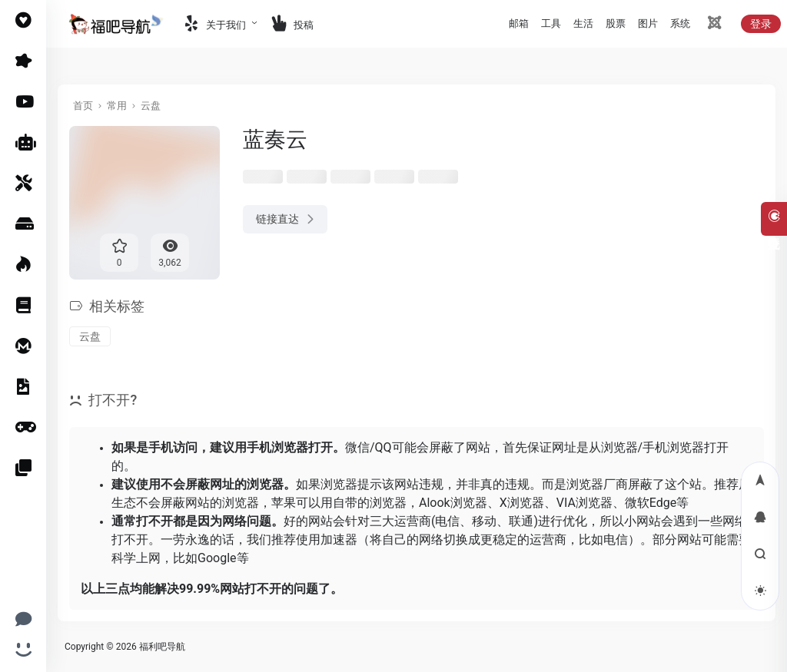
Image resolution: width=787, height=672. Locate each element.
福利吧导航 (162, 647)
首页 (83, 106)
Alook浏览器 (453, 503)
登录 (761, 24)
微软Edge (651, 503)
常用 (117, 106)
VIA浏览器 (584, 503)
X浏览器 (522, 503)
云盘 (151, 106)
